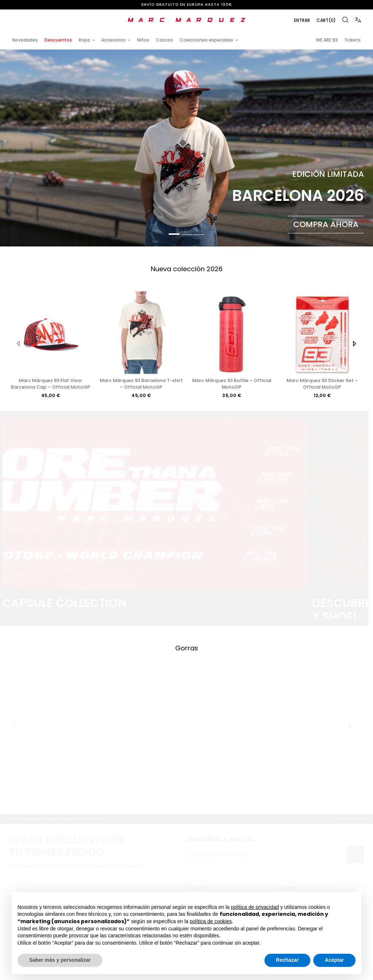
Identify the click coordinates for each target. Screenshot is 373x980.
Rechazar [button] (287, 960)
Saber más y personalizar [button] (60, 960)
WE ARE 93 (327, 40)
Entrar (302, 20)
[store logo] (186, 20)
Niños (143, 40)
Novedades (25, 40)
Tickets (352, 40)
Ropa (84, 40)
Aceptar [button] (334, 960)
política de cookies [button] (211, 921)
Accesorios (113, 40)
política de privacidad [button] (255, 907)
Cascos (164, 40)
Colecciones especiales (206, 40)
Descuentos (58, 40)
